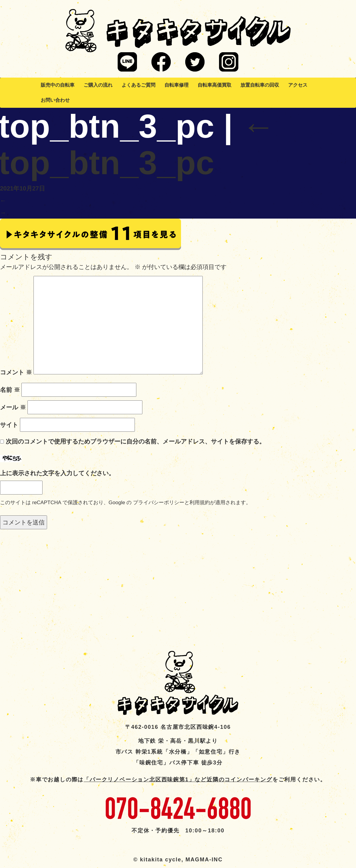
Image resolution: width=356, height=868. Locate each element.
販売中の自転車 (58, 85)
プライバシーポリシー (159, 503)
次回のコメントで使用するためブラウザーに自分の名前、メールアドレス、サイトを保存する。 (135, 441)
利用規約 (200, 503)
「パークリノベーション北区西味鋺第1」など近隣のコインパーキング (178, 780)
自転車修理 (176, 85)
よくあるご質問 (138, 85)
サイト (9, 425)
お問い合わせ (55, 100)
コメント (16, 372)
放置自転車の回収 (260, 85)
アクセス (298, 85)
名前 (10, 390)
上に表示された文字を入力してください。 (57, 473)
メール (13, 407)
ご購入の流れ (98, 85)
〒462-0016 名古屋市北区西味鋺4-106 (178, 727)
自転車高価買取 (215, 85)
